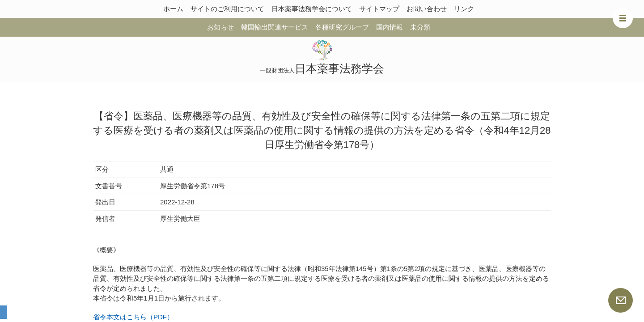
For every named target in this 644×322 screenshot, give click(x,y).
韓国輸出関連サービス (275, 27)
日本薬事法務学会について (312, 9)
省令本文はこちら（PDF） (133, 317)
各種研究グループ (342, 27)
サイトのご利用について (227, 9)
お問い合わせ (427, 9)
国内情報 (390, 27)
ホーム (173, 9)
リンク (464, 9)
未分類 (420, 27)
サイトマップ (379, 9)
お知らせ (220, 27)
